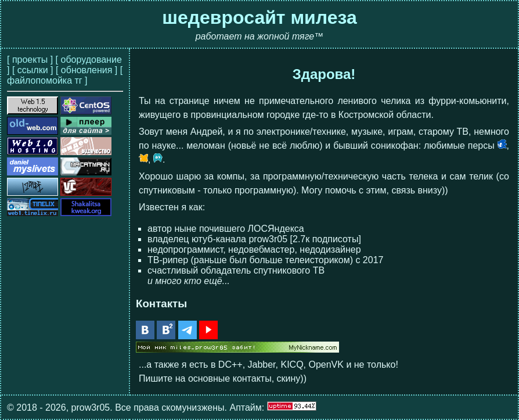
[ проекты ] (30, 60)
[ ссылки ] (33, 70)
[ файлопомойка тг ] (65, 75)
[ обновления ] (86, 70)
